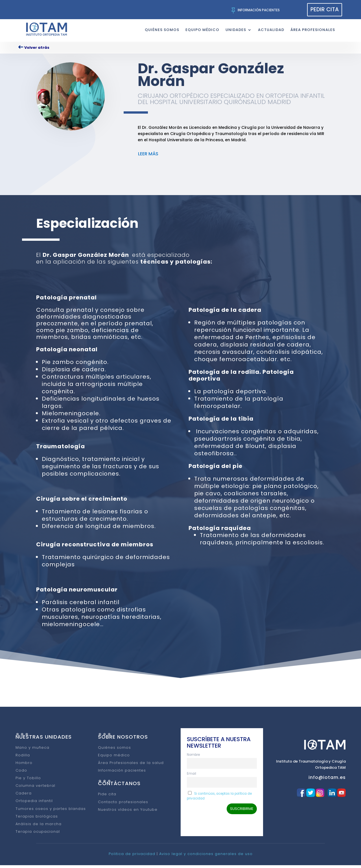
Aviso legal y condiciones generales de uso (206, 857)
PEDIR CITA (325, 9)
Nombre (193, 757)
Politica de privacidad (132, 857)
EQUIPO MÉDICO (202, 30)
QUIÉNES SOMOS (162, 30)
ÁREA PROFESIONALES (313, 30)
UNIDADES (236, 30)
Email (192, 776)
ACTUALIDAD (271, 30)
